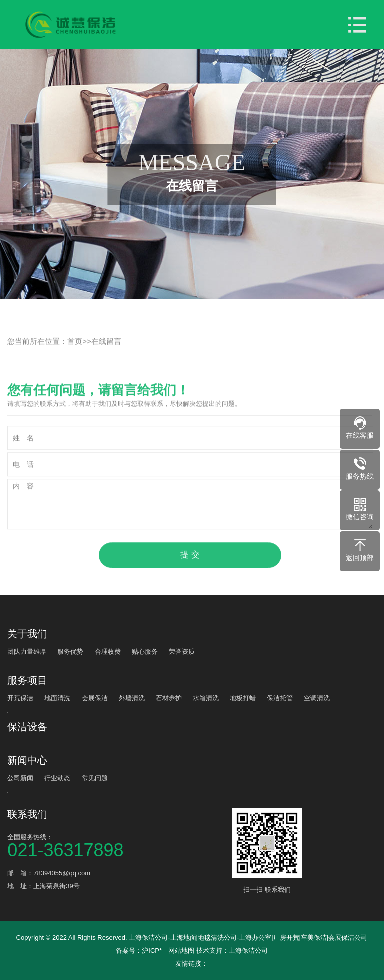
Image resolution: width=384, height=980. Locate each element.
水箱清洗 (206, 698)
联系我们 (27, 814)
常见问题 (95, 778)
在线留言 (106, 353)
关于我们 (27, 634)
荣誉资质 (182, 652)
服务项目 (27, 680)
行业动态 (57, 778)
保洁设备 (27, 727)
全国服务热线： (118, 845)
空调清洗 (317, 698)
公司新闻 (20, 778)
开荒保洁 (20, 698)
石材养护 (169, 698)
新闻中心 (27, 760)
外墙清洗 (132, 698)
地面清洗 (57, 698)
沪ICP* (152, 950)
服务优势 (70, 652)
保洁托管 (280, 698)
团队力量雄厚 (27, 652)
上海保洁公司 (248, 950)
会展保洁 (95, 698)
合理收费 (108, 652)
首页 (75, 353)
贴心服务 (145, 652)
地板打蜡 (243, 698)
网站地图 (181, 950)
